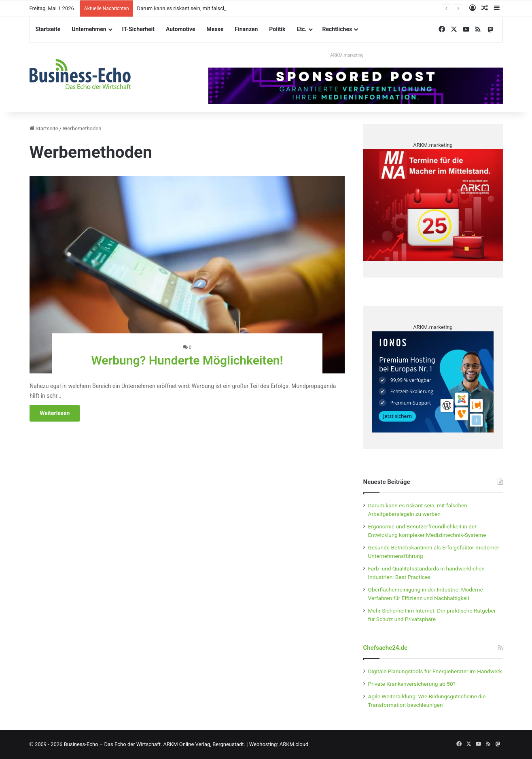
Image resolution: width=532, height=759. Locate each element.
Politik (277, 29)
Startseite (48, 29)
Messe (215, 29)
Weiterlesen (55, 413)
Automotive (181, 29)
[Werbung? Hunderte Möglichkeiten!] (187, 275)
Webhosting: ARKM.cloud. (280, 744)
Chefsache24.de (386, 648)
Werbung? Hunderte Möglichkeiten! (187, 360)
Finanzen (246, 29)
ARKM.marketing (347, 55)
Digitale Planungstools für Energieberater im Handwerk (435, 671)
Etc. (302, 29)
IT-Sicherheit (138, 29)
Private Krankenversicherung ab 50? (412, 684)
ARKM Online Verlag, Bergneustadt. (204, 744)
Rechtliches (337, 29)
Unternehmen (89, 29)
